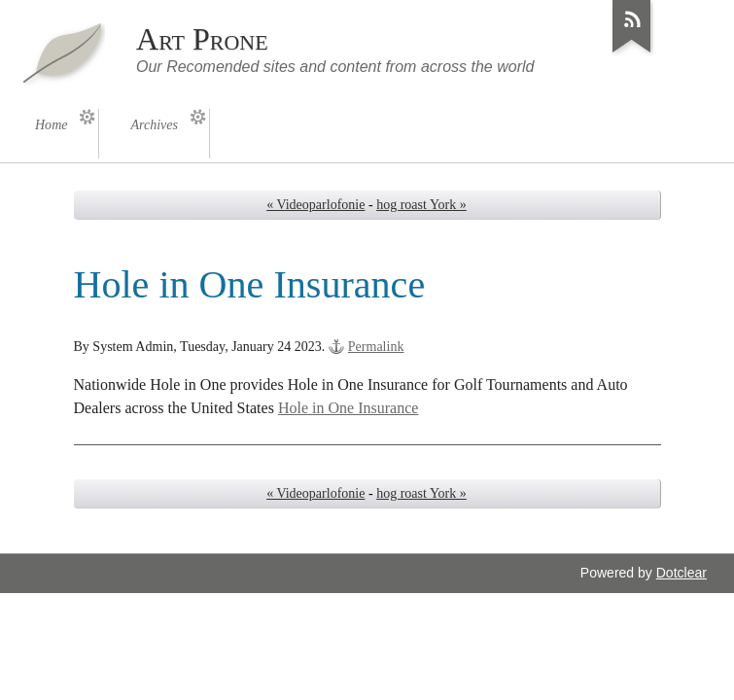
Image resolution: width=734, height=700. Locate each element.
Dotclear (682, 573)
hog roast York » (421, 205)
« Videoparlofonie (315, 205)
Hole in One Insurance (349, 408)
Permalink (376, 347)
